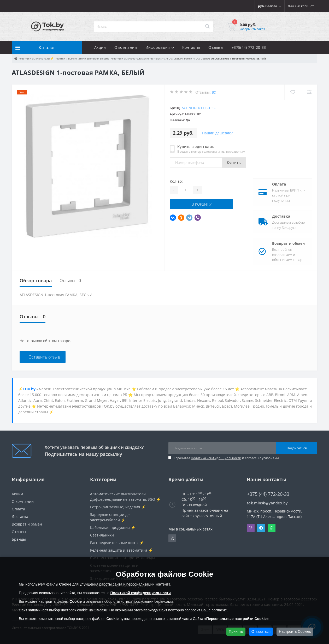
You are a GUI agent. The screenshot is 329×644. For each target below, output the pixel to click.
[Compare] (309, 92)
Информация (160, 47)
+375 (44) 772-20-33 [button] (268, 494)
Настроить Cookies (295, 631)
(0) (214, 92)
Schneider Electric (199, 108)
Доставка (281, 216)
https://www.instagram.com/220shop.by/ (172, 538)
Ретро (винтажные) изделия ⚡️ (118, 507)
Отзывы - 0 (70, 281)
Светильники (102, 535)
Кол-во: (176, 181)
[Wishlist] (293, 92)
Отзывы (216, 47)
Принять (236, 631)
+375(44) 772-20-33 (249, 47)
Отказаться (261, 631)
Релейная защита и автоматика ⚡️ (121, 550)
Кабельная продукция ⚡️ (113, 527)
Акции (100, 47)
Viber (251, 528)
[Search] (207, 27)
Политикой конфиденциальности (140, 593)
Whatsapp (272, 528)
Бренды (19, 539)
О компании (126, 47)
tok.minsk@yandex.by (267, 503)
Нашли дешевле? (217, 133)
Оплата (279, 184)
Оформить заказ (252, 29)
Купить (234, 163)
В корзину (202, 204)
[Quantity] (185, 190)
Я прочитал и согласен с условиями (226, 458)
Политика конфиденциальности (216, 458)
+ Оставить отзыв (43, 357)
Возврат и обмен (288, 243)
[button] (301, 6)
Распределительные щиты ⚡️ (117, 543)
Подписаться (297, 448)
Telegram (261, 528)
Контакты (191, 47)
